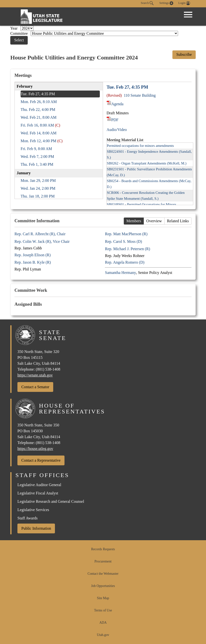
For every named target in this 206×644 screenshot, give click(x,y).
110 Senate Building (140, 95)
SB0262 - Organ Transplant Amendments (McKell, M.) (147, 163)
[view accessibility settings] (167, 3)
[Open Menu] (188, 15)
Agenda (115, 104)
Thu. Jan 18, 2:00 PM (38, 196)
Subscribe (184, 54)
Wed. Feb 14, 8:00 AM (39, 133)
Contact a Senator (35, 387)
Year (14, 28)
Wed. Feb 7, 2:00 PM (37, 157)
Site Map (103, 598)
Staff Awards (27, 518)
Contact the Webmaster (103, 574)
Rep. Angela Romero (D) (125, 262)
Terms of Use (103, 610)
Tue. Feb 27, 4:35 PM (38, 94)
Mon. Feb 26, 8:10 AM (39, 102)
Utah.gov (103, 635)
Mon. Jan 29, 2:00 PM (38, 181)
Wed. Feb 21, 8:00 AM (39, 117)
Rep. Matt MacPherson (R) (126, 234)
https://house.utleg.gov (35, 449)
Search (147, 3)
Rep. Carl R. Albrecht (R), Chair (40, 234)
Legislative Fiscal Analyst (38, 493)
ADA (103, 623)
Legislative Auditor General (39, 485)
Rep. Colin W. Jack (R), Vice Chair (42, 241)
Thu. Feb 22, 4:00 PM (38, 110)
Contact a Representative (41, 460)
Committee (19, 33)
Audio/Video (117, 130)
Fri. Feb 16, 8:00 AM (37, 125)
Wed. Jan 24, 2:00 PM (38, 188)
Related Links (178, 221)
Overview (154, 221)
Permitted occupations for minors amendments (140, 146)
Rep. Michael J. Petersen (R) (128, 249)
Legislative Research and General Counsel (51, 501)
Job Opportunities (103, 586)
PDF (112, 120)
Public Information (36, 528)
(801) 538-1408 (48, 369)
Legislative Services (33, 510)
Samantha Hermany (121, 273)
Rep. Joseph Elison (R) (33, 255)
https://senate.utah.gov (35, 375)
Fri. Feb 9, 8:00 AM (36, 149)
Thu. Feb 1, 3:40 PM (37, 164)
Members (134, 221)
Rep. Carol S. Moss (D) (123, 241)
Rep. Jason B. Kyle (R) (33, 262)
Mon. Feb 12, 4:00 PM (39, 141)
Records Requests (103, 549)
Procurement (103, 561)
